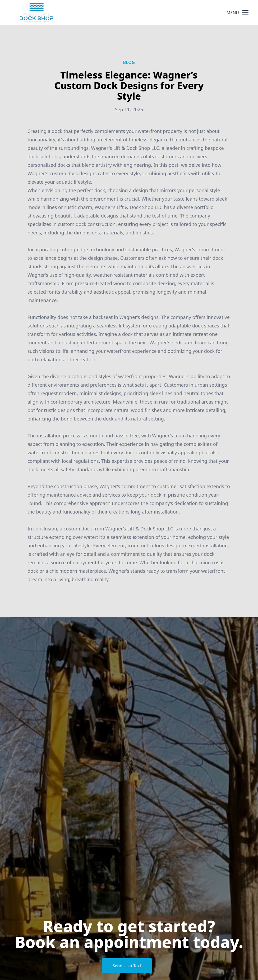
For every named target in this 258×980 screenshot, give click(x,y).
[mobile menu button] (245, 13)
